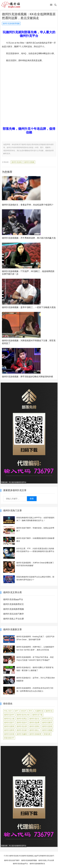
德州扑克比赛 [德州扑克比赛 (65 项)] (22, 726)
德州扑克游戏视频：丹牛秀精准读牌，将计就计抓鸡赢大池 (29, 238)
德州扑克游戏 (17, 162)
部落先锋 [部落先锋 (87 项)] (47, 734)
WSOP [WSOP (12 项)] (24, 711)
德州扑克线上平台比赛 (14, 619)
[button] (51, 5)
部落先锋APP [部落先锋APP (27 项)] (9, 738)
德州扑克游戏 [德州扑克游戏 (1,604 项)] (47, 726)
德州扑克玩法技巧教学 (14, 614)
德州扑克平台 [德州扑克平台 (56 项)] (47, 719)
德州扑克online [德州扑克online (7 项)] (23, 715)
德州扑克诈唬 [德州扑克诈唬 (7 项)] (9, 734)
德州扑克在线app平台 (13, 599)
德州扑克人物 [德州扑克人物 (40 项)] (9, 719)
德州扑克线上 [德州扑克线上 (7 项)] (34, 730)
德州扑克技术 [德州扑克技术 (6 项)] (22, 722)
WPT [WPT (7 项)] (17, 711)
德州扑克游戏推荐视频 (11, 23)
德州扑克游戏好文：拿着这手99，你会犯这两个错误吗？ (28, 205)
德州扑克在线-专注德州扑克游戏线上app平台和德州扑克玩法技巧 (32, 856)
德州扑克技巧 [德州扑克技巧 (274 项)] (9, 722)
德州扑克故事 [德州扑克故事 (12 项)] (34, 722)
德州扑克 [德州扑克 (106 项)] (49, 711)
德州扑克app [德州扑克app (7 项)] (9, 715)
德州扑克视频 (29, 162)
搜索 (32, 499)
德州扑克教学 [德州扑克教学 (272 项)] (47, 722)
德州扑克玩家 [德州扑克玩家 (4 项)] (22, 730)
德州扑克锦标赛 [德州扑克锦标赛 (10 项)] (35, 734)
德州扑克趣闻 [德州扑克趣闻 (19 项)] (22, 734)
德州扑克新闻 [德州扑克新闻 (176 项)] (9, 726)
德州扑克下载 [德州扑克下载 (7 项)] (37, 715)
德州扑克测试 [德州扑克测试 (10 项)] (34, 726)
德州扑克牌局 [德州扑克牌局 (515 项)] (9, 730)
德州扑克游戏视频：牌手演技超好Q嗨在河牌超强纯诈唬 (27, 377)
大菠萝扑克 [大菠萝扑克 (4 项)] (39, 711)
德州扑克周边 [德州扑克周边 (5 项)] (22, 719)
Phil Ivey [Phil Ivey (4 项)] (8, 711)
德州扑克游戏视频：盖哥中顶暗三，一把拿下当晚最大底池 (29, 307)
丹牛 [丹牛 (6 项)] (30, 711)
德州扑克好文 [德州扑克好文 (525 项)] (34, 719)
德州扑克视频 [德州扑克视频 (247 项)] (47, 730)
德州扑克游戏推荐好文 (14, 604)
